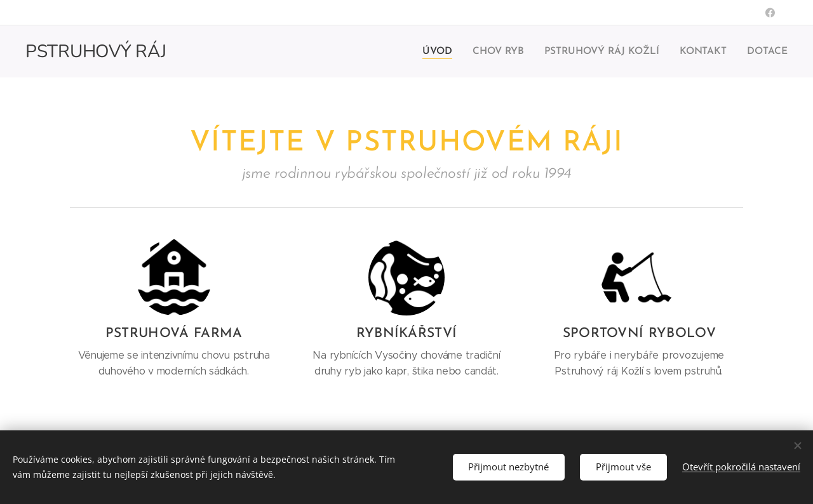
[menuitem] (447, 51)
